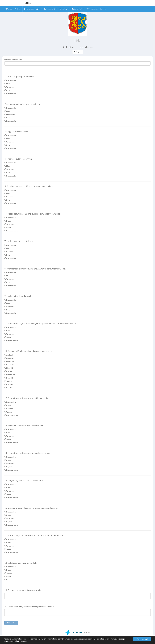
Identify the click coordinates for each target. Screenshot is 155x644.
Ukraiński (9, 385)
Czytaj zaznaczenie (76, 72)
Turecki (8, 382)
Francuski (9, 362)
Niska (7, 222)
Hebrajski (9, 366)
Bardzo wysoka (11, 232)
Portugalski (10, 375)
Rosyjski (9, 379)
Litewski (9, 369)
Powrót (78, 52)
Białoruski (9, 359)
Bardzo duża (10, 94)
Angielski (9, 356)
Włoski (8, 388)
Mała (7, 84)
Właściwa (9, 88)
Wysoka (8, 228)
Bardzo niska (10, 218)
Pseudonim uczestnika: (13, 60)
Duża (7, 91)
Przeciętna (9, 115)
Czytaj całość (62, 72)
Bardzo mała (10, 81)
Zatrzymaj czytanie (91, 72)
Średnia (8, 574)
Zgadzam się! (142, 639)
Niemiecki (9, 372)
